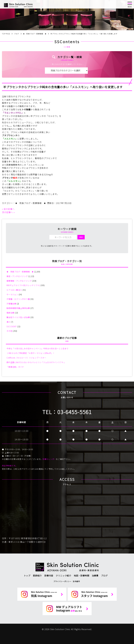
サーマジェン (12, 294)
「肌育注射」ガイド (15, 367)
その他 (9, 331)
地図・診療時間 (82, 576)
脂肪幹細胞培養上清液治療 (18, 308)
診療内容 (49, 576)
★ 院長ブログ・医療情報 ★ (31, 203)
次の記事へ (7, 212)
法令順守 (76, 581)
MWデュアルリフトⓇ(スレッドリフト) (23, 285)
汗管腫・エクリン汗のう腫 (18, 299)
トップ (27, 576)
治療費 (95, 576)
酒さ (9, 322)
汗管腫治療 (11, 304)
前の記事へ (9, 209)
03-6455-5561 (74, 412)
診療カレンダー (49, 459)
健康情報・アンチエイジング (19, 281)
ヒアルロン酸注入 (14, 290)
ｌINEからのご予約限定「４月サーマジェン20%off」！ (31, 353)
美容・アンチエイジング (17, 276)
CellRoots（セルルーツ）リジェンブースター (26, 358)
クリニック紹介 (63, 576)
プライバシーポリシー (62, 581)
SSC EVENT (12, 326)
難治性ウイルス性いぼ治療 (18, 317)
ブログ (104, 576)
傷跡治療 (10, 313)
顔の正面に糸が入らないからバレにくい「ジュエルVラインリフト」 (36, 362)
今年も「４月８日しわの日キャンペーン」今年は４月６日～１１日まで (37, 348)
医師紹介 (37, 576)
